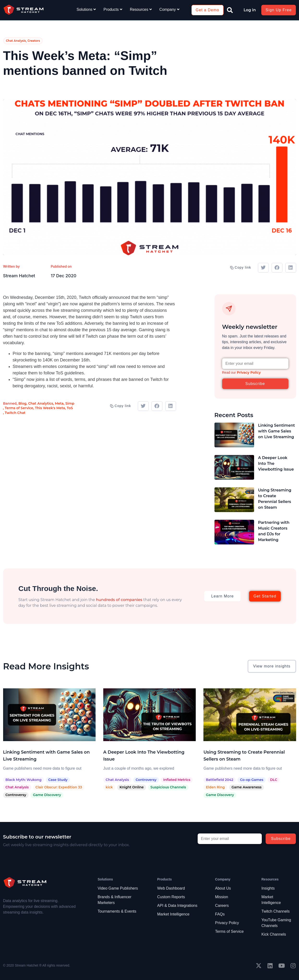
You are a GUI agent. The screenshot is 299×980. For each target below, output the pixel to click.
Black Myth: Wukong (24, 780)
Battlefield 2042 (220, 780)
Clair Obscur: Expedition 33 (59, 787)
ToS (70, 408)
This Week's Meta (50, 408)
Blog (22, 403)
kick (109, 787)
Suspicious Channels (168, 787)
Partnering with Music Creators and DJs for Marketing (274, 531)
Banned (10, 403)
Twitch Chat (15, 413)
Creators (34, 41)
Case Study (58, 780)
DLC (274, 780)
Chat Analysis (16, 41)
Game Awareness (247, 787)
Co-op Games (252, 780)
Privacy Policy (249, 372)
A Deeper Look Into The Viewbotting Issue (276, 463)
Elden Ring (215, 787)
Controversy (16, 795)
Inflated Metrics (177, 780)
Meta (59, 403)
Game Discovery (47, 795)
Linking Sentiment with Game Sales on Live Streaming (277, 431)
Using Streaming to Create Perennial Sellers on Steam (275, 499)
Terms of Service (19, 408)
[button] (230, 10)
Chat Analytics (41, 403)
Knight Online (132, 787)
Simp (70, 403)
